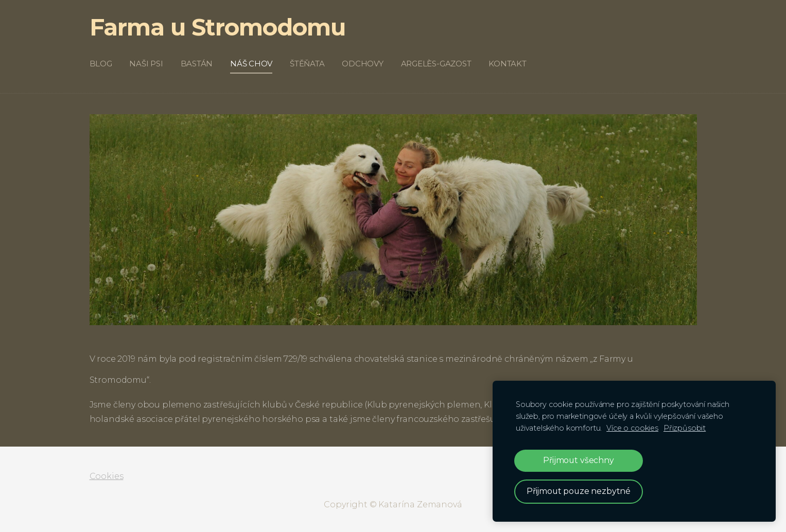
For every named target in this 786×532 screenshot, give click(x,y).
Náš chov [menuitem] (251, 64)
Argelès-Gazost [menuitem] (436, 64)
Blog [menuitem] (101, 64)
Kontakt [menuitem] (507, 64)
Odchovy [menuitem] (362, 64)
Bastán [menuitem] (197, 64)
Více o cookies (632, 428)
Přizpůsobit (685, 428)
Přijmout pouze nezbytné (579, 491)
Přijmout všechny (578, 460)
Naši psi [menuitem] (146, 64)
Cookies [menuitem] (107, 476)
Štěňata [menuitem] (307, 64)
